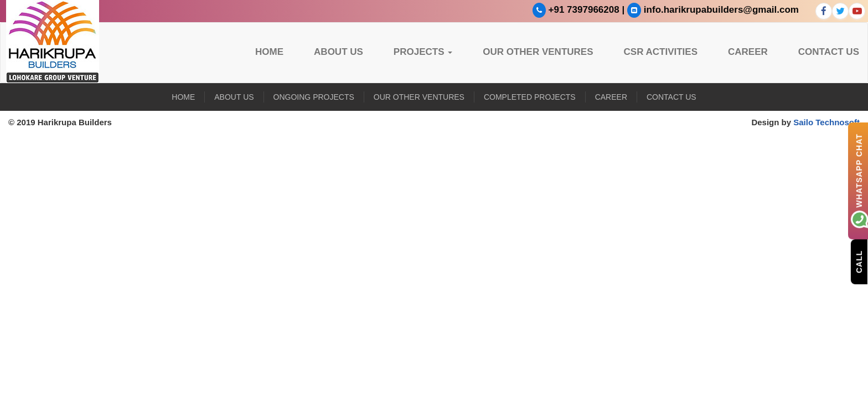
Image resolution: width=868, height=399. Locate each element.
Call (859, 261)
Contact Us (829, 52)
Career (748, 52)
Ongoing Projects (314, 97)
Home (269, 52)
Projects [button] (423, 52)
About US (339, 52)
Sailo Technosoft (826, 122)
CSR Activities (661, 52)
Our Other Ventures (538, 52)
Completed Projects (530, 97)
